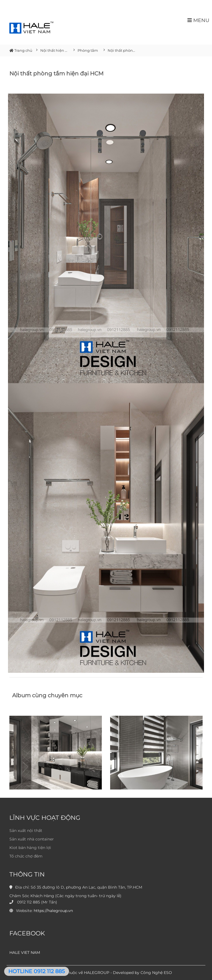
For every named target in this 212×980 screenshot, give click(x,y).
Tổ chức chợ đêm (26, 856)
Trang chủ (21, 50)
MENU (198, 20)
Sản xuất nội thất (26, 831)
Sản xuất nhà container (32, 839)
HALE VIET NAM (25, 952)
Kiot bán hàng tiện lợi (30, 848)
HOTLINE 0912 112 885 (37, 971)
